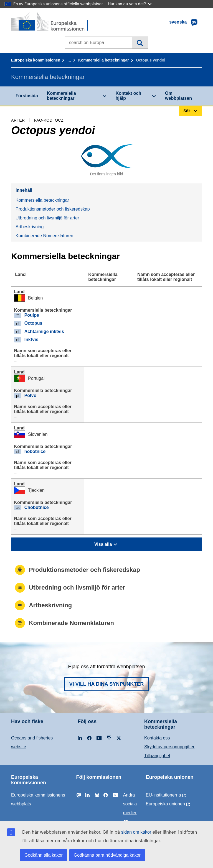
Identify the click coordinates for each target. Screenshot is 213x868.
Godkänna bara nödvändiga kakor (107, 855)
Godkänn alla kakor (44, 855)
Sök (140, 43)
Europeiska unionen (165, 804)
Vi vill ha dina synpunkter (106, 684)
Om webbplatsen (178, 96)
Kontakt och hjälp (128, 96)
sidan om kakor (136, 832)
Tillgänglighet (157, 756)
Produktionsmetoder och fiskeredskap (53, 209)
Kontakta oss (157, 738)
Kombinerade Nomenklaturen (44, 236)
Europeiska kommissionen (36, 60)
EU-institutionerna (163, 795)
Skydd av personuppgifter (169, 747)
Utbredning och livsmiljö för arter (47, 218)
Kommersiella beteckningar (104, 60)
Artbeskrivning (30, 227)
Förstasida (27, 96)
